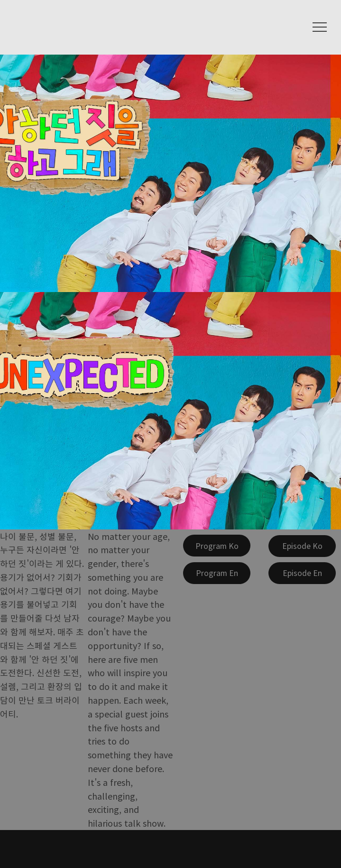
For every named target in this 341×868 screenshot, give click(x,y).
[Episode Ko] (302, 546)
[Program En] (217, 573)
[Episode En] (302, 573)
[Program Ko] (217, 546)
